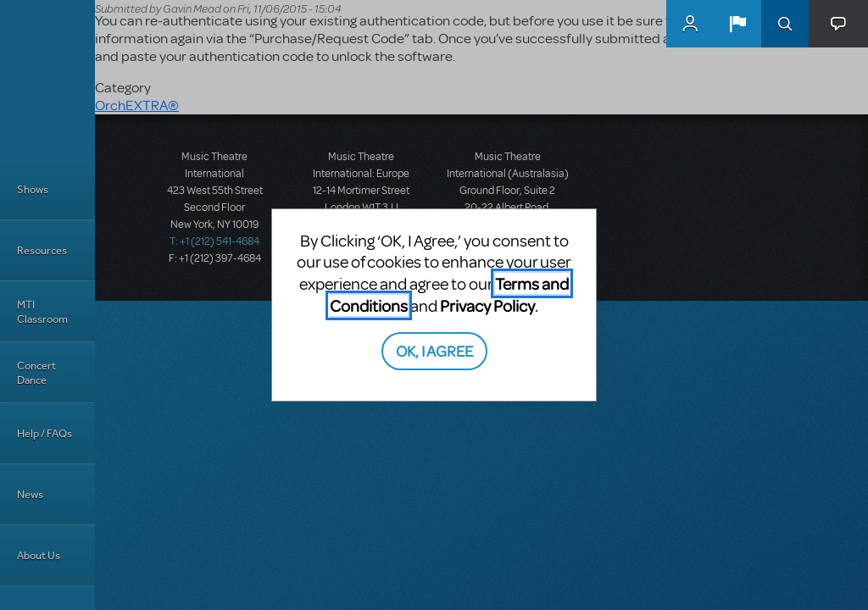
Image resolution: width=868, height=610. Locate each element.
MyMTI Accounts (690, 24)
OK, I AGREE (434, 350)
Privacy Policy (487, 305)
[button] (737, 24)
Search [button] (785, 24)
